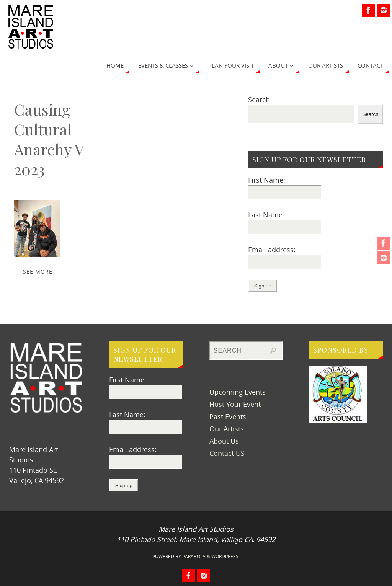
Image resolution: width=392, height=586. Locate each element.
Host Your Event (235, 404)
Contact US (227, 453)
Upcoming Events (238, 392)
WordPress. (225, 556)
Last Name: (266, 215)
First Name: (267, 180)
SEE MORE (38, 272)
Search (259, 100)
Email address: (272, 250)
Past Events (228, 416)
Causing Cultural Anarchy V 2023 (49, 139)
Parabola (194, 556)
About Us (224, 441)
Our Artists (227, 429)
